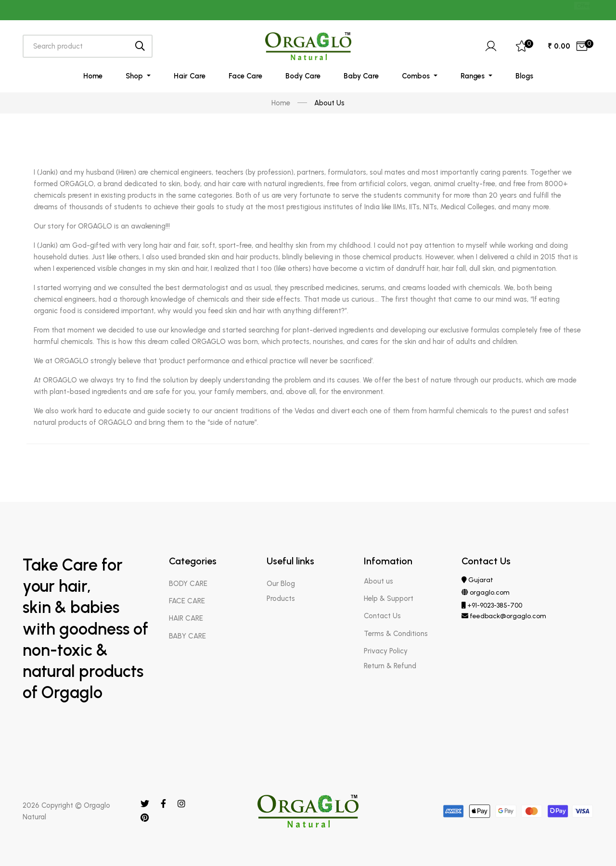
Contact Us (382, 616)
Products (281, 599)
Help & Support (389, 599)
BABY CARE (187, 636)
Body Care (303, 76)
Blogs (524, 76)
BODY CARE (188, 584)
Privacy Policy (386, 651)
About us (379, 581)
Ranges (474, 76)
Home (93, 76)
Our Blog (281, 584)
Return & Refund (390, 666)
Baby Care (361, 76)
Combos (417, 76)
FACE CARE (187, 601)
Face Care (245, 76)
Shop (135, 76)
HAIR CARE (186, 618)
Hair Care (190, 76)
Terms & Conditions (396, 634)
